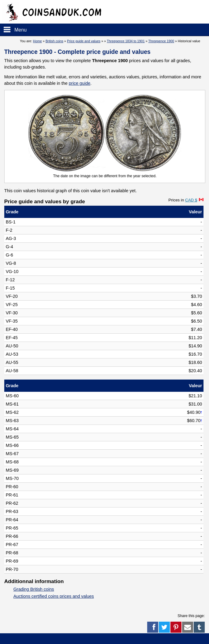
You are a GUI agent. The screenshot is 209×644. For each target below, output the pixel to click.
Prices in (183, 200)
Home (37, 41)
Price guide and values (84, 41)
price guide (80, 83)
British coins (54, 41)
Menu (21, 30)
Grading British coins (34, 589)
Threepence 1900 (161, 41)
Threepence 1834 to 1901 (126, 41)
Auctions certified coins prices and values (54, 596)
